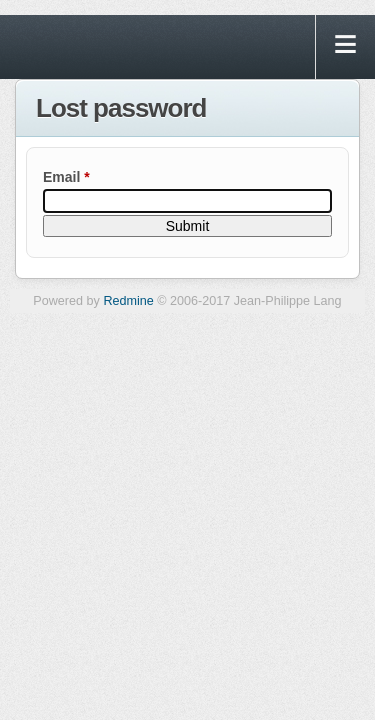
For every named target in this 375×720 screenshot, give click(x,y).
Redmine (128, 301)
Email (66, 177)
